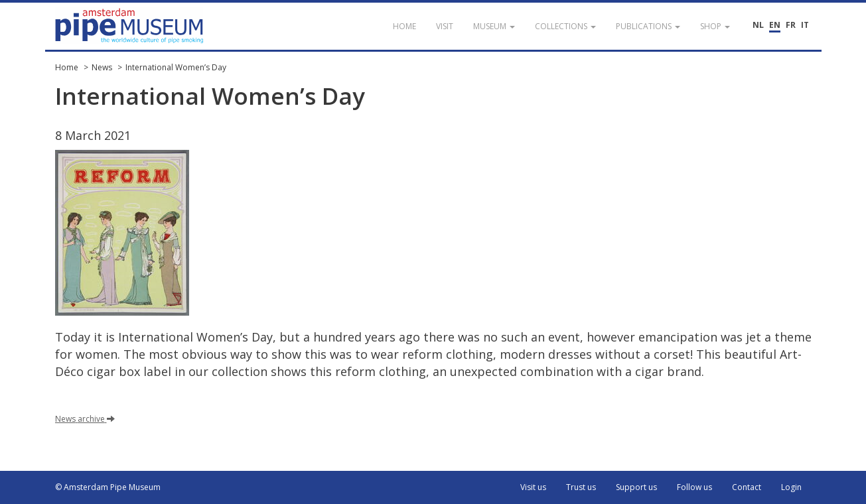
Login (791, 487)
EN (775, 25)
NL (758, 25)
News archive (85, 419)
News (102, 67)
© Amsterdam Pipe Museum (108, 487)
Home (67, 67)
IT (805, 25)
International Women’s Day (176, 67)
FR (791, 25)
